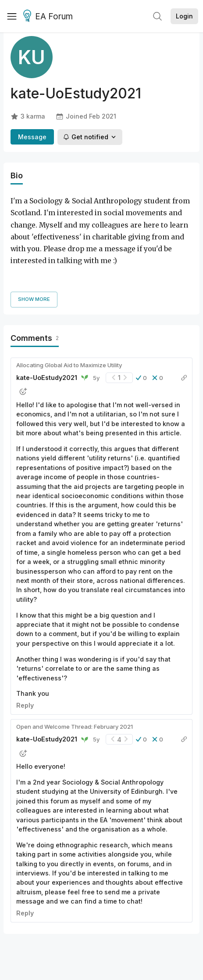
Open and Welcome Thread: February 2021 (75, 686)
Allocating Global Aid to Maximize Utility (69, 325)
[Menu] (12, 16)
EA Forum (49, 17)
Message (32, 137)
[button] (141, 337)
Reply (25, 665)
